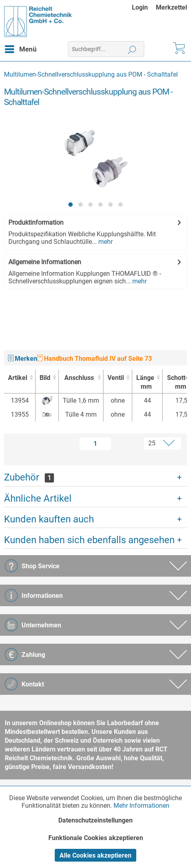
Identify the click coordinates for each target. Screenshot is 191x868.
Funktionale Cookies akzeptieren (96, 838)
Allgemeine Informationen (45, 262)
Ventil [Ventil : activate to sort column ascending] (116, 378)
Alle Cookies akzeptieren (95, 855)
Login (140, 7)
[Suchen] (132, 49)
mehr (105, 242)
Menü (21, 48)
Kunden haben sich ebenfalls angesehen (89, 540)
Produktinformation (36, 222)
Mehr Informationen (141, 806)
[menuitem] (144, 7)
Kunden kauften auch (49, 519)
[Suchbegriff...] (106, 49)
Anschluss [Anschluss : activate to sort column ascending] (79, 378)
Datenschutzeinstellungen (95, 820)
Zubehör (29, 477)
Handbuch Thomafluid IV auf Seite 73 (95, 359)
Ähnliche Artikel (38, 498)
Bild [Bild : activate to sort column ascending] (45, 378)
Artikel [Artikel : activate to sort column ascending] (18, 378)
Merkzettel (171, 7)
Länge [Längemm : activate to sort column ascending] (145, 383)
